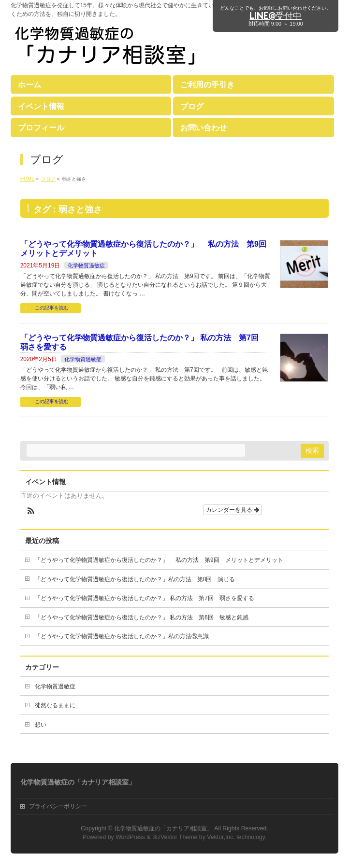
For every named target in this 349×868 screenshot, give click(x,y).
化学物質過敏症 (86, 266)
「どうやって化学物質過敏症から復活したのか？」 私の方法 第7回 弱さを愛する (145, 598)
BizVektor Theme (175, 837)
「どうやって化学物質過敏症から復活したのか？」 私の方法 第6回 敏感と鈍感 (142, 617)
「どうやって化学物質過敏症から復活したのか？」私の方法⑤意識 (122, 636)
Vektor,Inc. (221, 837)
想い (41, 725)
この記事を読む (52, 308)
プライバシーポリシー (58, 806)
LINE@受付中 (276, 15)
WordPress (130, 837)
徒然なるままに (55, 705)
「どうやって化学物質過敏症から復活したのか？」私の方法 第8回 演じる (135, 579)
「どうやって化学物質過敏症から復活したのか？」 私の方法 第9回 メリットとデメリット (159, 560)
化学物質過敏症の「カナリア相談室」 (163, 828)
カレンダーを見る (232, 510)
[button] (31, 512)
